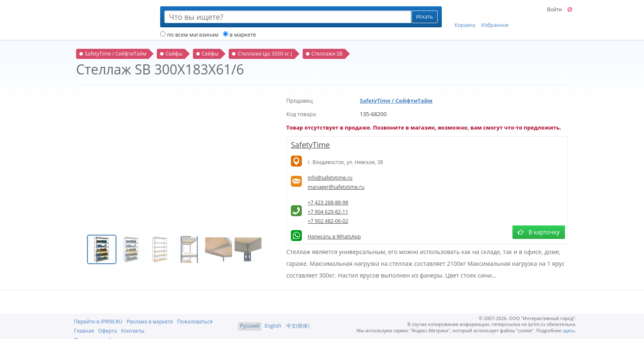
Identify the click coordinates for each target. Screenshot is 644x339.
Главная (84, 331)
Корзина (465, 17)
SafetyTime (310, 145)
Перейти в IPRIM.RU (98, 322)
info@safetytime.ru (330, 178)
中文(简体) (298, 326)
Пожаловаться (195, 322)
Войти (554, 10)
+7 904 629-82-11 (328, 212)
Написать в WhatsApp (334, 237)
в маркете (239, 34)
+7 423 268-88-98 (328, 203)
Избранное (495, 17)
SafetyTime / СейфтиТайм (396, 101)
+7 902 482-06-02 (328, 221)
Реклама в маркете (150, 322)
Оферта (108, 331)
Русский (250, 326)
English (273, 326)
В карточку (539, 232)
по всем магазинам (189, 34)
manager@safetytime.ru (336, 187)
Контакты (133, 331)
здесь (569, 330)
